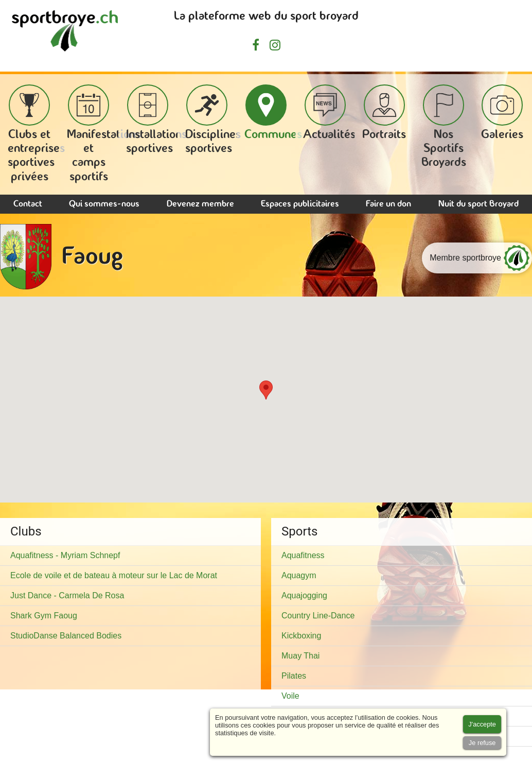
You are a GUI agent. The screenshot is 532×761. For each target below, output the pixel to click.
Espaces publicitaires (300, 204)
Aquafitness (303, 555)
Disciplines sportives (213, 120)
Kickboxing (301, 636)
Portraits (384, 113)
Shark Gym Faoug (44, 616)
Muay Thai (300, 656)
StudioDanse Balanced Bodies (66, 636)
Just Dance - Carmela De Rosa (67, 595)
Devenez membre (200, 204)
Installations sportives (156, 120)
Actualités (329, 113)
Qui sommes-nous (104, 204)
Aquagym (299, 575)
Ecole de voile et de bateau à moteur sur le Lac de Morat (114, 575)
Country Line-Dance (318, 616)
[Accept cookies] (482, 724)
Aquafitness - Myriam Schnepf (65, 555)
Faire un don (388, 204)
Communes (273, 113)
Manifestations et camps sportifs (104, 134)
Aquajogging (304, 595)
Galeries (502, 113)
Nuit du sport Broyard (478, 204)
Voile (290, 696)
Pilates (294, 676)
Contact (28, 204)
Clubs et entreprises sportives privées (36, 134)
